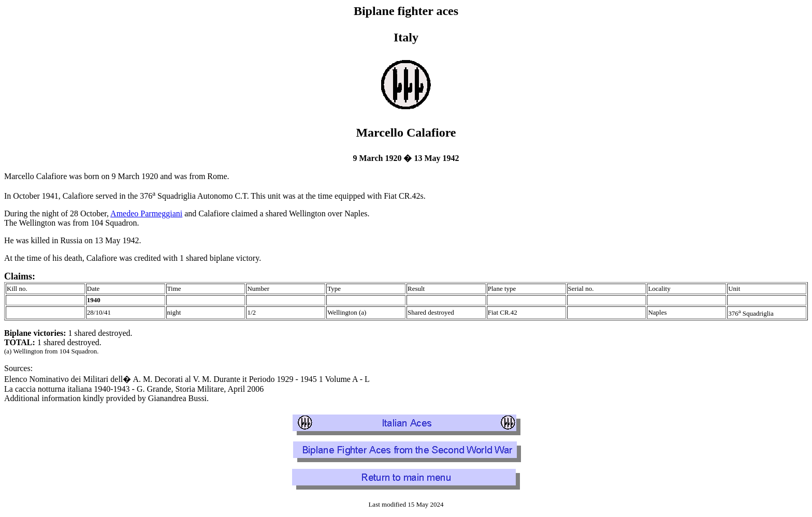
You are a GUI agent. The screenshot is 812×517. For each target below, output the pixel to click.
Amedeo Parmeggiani (146, 213)
